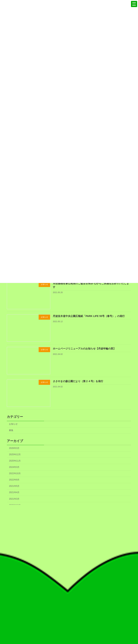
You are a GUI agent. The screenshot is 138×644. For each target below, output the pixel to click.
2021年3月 (14, 499)
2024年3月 (14, 467)
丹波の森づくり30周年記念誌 (103, 556)
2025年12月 (15, 454)
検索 (60, 627)
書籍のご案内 (103, 578)
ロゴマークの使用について (103, 567)
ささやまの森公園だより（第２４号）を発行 (78, 381)
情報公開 (103, 605)
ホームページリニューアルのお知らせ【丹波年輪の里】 (84, 349)
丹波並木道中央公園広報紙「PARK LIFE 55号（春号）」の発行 (89, 316)
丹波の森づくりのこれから (103, 561)
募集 (11, 430)
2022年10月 (15, 473)
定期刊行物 (103, 583)
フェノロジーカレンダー (103, 572)
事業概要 (103, 600)
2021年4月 (14, 492)
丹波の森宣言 (103, 545)
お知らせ (13, 424)
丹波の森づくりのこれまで (103, 550)
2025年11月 (15, 461)
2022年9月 (14, 480)
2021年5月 (14, 486)
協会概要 (103, 594)
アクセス (103, 611)
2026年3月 (14, 448)
